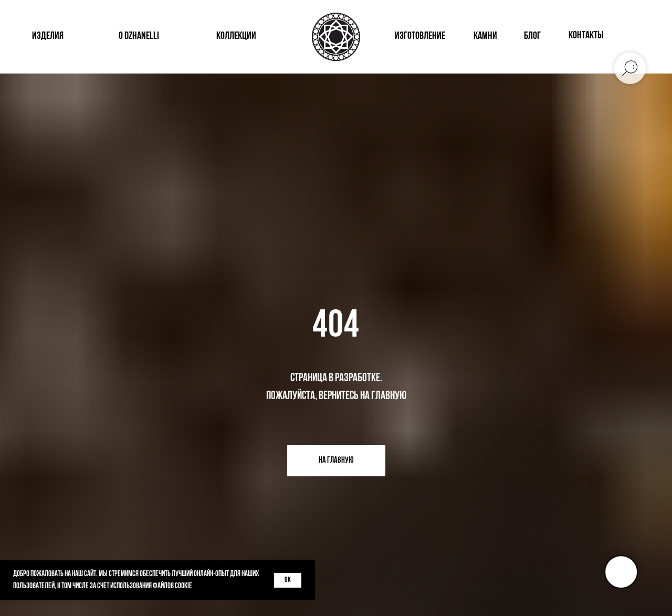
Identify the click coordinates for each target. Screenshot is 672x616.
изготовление (420, 36)
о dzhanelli (139, 36)
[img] (628, 36)
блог (532, 36)
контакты (586, 36)
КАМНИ (485, 36)
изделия (48, 36)
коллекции (236, 36)
